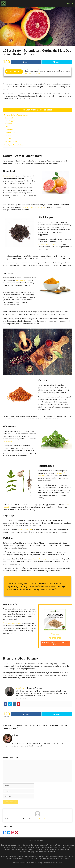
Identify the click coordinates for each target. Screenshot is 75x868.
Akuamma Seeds (11, 142)
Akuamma (55, 634)
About (15, 863)
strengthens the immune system (34, 207)
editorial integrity (51, 70)
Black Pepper (10, 121)
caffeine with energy (39, 559)
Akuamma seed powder (12, 623)
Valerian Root (10, 133)
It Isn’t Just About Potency (14, 145)
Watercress (9, 130)
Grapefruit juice (9, 176)
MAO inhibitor (21, 280)
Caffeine (8, 139)
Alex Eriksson (21, 688)
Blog (19, 863)
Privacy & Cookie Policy (29, 863)
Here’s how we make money (33, 74)
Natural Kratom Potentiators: (16, 115)
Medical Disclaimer (56, 863)
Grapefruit (9, 118)
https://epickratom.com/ (24, 699)
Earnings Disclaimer (43, 863)
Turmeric (8, 124)
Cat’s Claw (9, 136)
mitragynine (8, 441)
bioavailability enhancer (48, 244)
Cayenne (8, 127)
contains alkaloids (25, 530)
